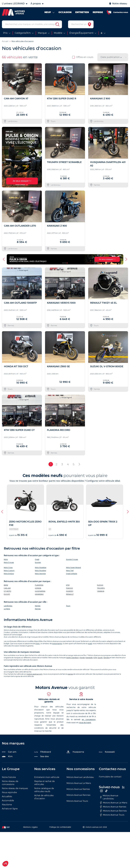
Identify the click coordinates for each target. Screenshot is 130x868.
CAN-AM (7, 588)
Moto (6, 559)
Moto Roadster (41, 567)
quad (90, 644)
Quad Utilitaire (72, 574)
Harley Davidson (72, 658)
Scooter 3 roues (72, 559)
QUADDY (70, 591)
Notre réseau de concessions (10, 783)
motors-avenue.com (34, 674)
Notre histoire (9, 777)
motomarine (57, 644)
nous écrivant (85, 723)
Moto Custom (9, 571)
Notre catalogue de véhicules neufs (44, 790)
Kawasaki (89, 658)
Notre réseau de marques (15, 788)
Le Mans (7, 609)
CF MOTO (7, 591)
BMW (6, 585)
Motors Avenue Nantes (78, 789)
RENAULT (70, 594)
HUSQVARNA (40, 591)
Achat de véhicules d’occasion (44, 797)
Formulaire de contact (110, 777)
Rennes (38, 609)
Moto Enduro (9, 574)
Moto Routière (40, 571)
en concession (89, 719)
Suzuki (100, 658)
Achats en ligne (10, 809)
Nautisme (7, 805)
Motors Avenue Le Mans (79, 783)
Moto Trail (70, 571)
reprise (70, 674)
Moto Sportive (40, 574)
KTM (68, 585)
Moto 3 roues (9, 562)
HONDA (38, 588)
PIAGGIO (69, 588)
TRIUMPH (101, 588)
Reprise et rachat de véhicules (44, 783)
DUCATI (7, 594)
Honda (82, 658)
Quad (37, 559)
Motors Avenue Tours (77, 801)
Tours (68, 606)
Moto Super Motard (73, 567)
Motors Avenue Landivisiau (80, 777)
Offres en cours (83, 57)
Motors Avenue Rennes (78, 795)
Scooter (38, 562)
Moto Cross (8, 567)
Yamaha (106, 658)
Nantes (38, 606)
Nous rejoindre (9, 792)
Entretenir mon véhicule (47, 777)
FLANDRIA (39, 585)
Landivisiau (8, 606)
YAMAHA (101, 591)
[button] (4, 259)
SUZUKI (100, 585)
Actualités (7, 796)
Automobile (8, 801)
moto (37, 644)
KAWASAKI (39, 594)
